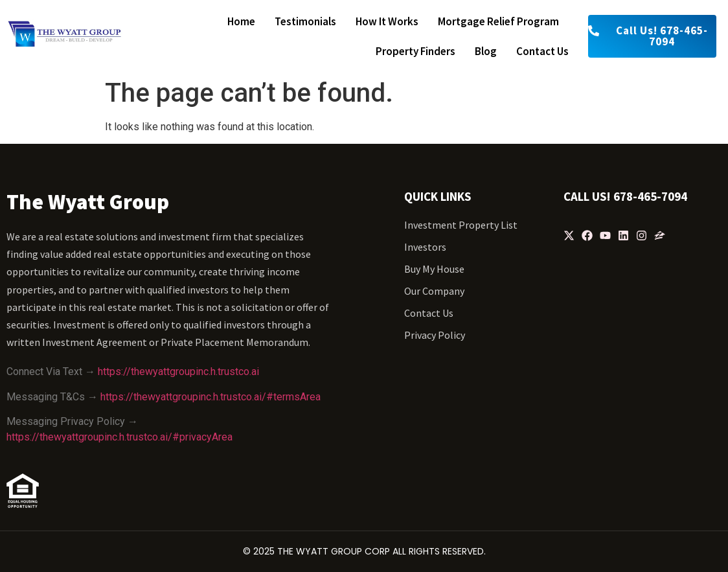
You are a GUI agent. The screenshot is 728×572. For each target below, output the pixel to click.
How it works (387, 21)
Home (241, 21)
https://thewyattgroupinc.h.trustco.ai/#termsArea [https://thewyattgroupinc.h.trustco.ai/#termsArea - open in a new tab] (210, 397)
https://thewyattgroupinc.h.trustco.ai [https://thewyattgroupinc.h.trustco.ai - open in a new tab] (178, 372)
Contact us (542, 51)
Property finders (415, 51)
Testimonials (305, 21)
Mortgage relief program (498, 21)
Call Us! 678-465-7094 (625, 196)
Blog (486, 51)
